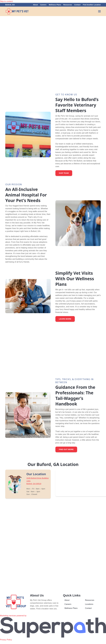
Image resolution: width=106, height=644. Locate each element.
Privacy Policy (6, 643)
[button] (99, 11)
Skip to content (6, 1)
